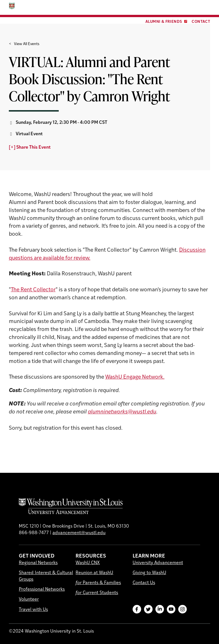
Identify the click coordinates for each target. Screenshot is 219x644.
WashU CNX (88, 563)
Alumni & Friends (164, 22)
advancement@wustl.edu (79, 533)
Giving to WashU (149, 573)
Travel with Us (33, 610)
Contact (201, 22)
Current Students (97, 593)
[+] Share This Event (30, 148)
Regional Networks (38, 563)
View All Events (27, 44)
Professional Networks (42, 590)
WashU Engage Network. (135, 377)
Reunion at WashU (94, 573)
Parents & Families (98, 583)
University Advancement (158, 563)
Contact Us (144, 583)
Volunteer (29, 599)
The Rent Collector (33, 290)
